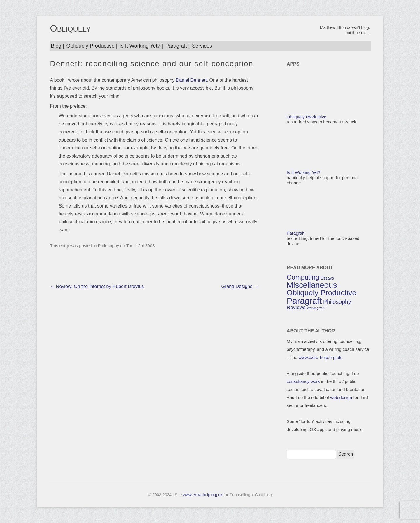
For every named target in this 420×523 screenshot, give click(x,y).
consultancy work (303, 381)
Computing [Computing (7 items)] (303, 277)
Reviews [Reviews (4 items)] (296, 307)
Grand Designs (240, 286)
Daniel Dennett (191, 80)
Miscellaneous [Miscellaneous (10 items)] (312, 285)
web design (341, 398)
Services (202, 46)
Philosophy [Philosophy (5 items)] (337, 302)
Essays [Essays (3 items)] (327, 278)
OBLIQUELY (70, 29)
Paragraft (176, 46)
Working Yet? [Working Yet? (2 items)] (316, 308)
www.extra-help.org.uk (320, 358)
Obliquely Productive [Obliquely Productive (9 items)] (322, 293)
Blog (56, 46)
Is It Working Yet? (140, 46)
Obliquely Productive (91, 46)
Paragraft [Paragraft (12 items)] (304, 301)
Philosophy (109, 246)
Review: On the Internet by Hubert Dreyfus (97, 286)
